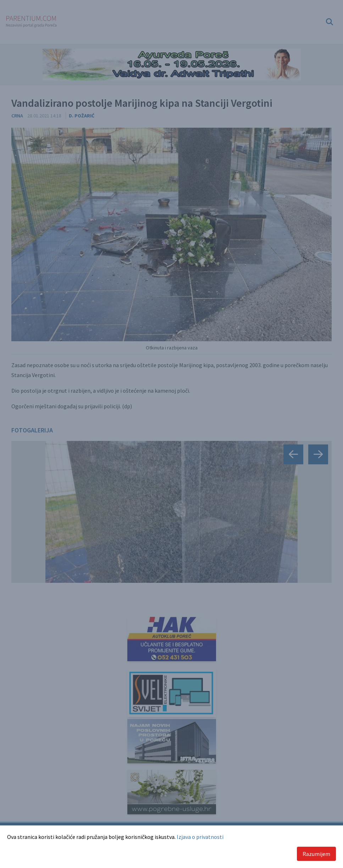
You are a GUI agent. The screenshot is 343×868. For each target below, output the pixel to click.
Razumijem (316, 854)
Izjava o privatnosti (200, 837)
